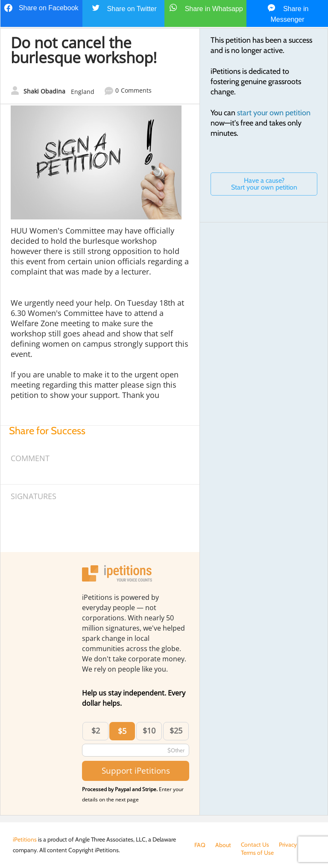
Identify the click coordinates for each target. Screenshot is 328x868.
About (223, 845)
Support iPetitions (136, 770)
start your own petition (274, 113)
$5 (122, 731)
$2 (96, 731)
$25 (176, 731)
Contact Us (255, 845)
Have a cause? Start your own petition (264, 184)
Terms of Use (211, 853)
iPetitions (25, 839)
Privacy (288, 845)
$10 (149, 731)
